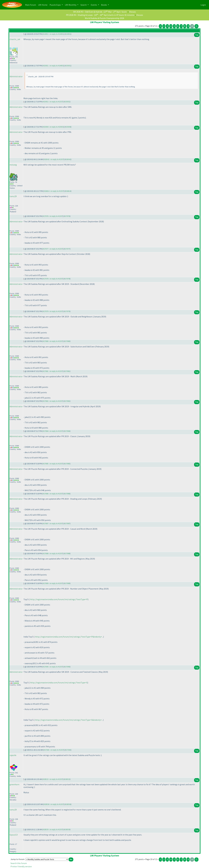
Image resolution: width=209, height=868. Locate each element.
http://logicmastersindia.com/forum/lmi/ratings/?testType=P (59, 599)
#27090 (67, 667)
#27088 (67, 553)
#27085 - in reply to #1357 (53, 464)
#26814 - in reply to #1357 (54, 191)
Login (203, 5)
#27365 (68, 750)
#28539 (67, 829)
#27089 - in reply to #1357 (53, 583)
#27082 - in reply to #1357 (53, 401)
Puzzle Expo (55, 5)
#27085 (67, 464)
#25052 (67, 102)
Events (94, 5)
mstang (13, 165)
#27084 (67, 431)
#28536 (68, 804)
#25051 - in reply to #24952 (53, 66)
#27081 (67, 371)
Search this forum (19, 863)
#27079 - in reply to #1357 (53, 311)
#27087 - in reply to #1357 (53, 523)
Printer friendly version (21, 866)
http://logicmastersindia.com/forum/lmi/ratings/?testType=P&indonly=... (69, 637)
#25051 (68, 66)
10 (192, 26)
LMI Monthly (71, 5)
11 (196, 26)
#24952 (68, 34)
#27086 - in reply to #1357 (53, 494)
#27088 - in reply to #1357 (53, 553)
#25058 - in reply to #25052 (53, 127)
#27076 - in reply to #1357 (53, 216)
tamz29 (13, 196)
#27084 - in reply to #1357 (53, 431)
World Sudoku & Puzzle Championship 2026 (104, 18)
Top (197, 35)
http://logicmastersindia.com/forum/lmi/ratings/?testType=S (59, 683)
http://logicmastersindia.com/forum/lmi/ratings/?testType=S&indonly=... (69, 720)
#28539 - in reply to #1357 (53, 829)
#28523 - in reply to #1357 (53, 779)
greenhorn (14, 784)
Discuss (132, 12)
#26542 (68, 159)
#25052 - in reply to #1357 (53, 102)
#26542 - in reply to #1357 (54, 159)
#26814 (68, 191)
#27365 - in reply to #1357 (54, 750)
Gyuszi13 (14, 835)
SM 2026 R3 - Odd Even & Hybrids (88, 12)
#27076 (67, 216)
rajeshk (13, 755)
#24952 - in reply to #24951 (53, 34)
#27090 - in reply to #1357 (53, 667)
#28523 (67, 779)
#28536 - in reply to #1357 (54, 804)
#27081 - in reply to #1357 (53, 371)
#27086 (67, 494)
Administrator (16, 76)
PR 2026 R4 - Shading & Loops (79, 15)
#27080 (67, 341)
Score (124, 12)
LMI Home (43, 5)
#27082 (67, 401)
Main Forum (31, 5)
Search (84, 5)
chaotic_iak (15, 39)
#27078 (67, 279)
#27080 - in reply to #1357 (53, 341)
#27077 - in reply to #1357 (53, 249)
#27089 (67, 583)
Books (104, 5)
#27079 (67, 311)
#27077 (67, 249)
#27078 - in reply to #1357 (53, 279)
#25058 (68, 127)
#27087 (67, 523)
